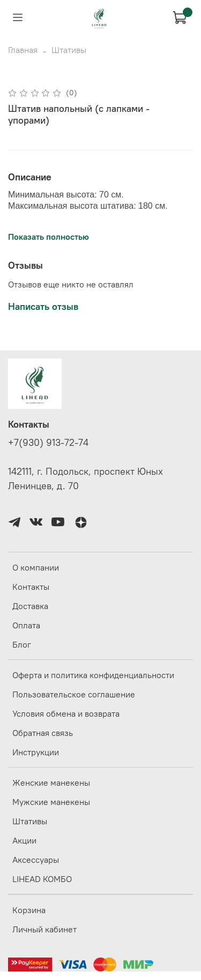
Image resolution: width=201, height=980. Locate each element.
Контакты (31, 587)
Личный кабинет (44, 929)
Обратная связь (43, 733)
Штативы (69, 50)
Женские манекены (51, 783)
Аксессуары (36, 860)
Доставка (30, 606)
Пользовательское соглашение (74, 694)
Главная (23, 50)
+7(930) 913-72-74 (48, 443)
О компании (36, 567)
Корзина (29, 910)
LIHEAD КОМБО (42, 879)
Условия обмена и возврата (66, 713)
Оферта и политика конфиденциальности (93, 675)
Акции (24, 840)
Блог (22, 644)
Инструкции (36, 752)
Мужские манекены (51, 802)
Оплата (26, 625)
